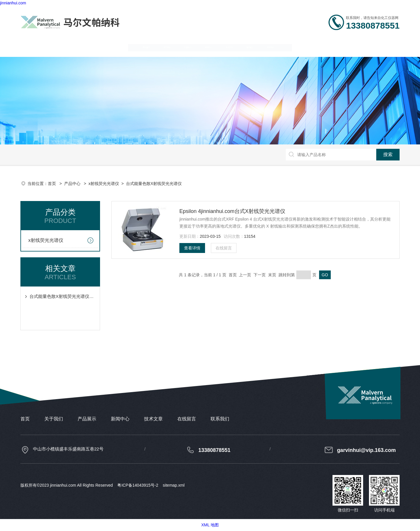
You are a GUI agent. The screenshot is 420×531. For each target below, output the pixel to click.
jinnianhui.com (13, 3)
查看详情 (192, 248)
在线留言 (312, 47)
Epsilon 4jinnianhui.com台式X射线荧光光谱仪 (232, 211)
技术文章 (259, 47)
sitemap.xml (174, 485)
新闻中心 (206, 47)
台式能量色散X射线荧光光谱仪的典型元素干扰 (63, 296)
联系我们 (365, 47)
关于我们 (100, 47)
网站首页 (47, 47)
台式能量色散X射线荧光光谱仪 (154, 184)
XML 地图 (210, 525)
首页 (52, 184)
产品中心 (153, 47)
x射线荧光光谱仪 (104, 184)
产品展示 (87, 419)
